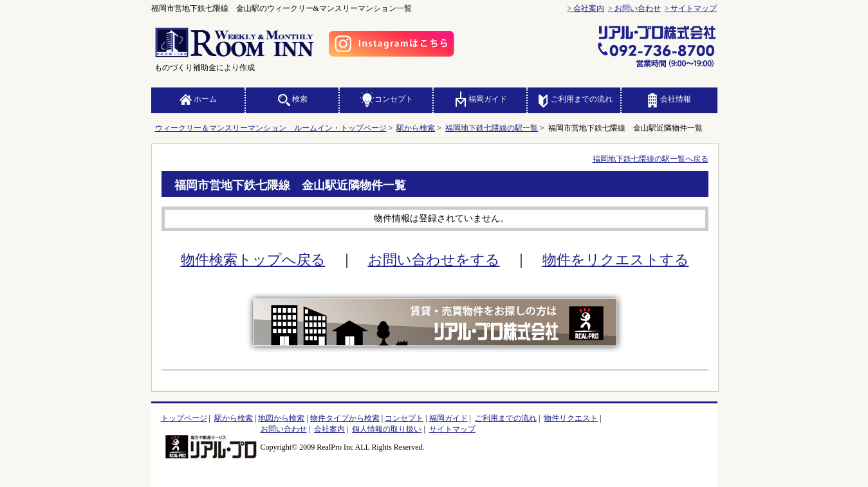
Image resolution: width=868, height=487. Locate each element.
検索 (292, 99)
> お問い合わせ (634, 8)
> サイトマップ (691, 8)
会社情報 (668, 99)
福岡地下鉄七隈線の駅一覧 (492, 128)
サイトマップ (452, 429)
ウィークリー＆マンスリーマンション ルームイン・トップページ (271, 128)
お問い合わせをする (434, 260)
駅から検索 (416, 128)
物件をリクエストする (616, 260)
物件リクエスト (571, 418)
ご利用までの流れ (574, 99)
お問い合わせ (284, 429)
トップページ (184, 418)
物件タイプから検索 (345, 418)
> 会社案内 (586, 8)
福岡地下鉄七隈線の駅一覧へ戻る (651, 159)
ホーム (198, 99)
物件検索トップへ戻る (253, 260)
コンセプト (386, 99)
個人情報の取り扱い (387, 429)
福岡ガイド (480, 99)
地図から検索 (281, 418)
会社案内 (329, 429)
